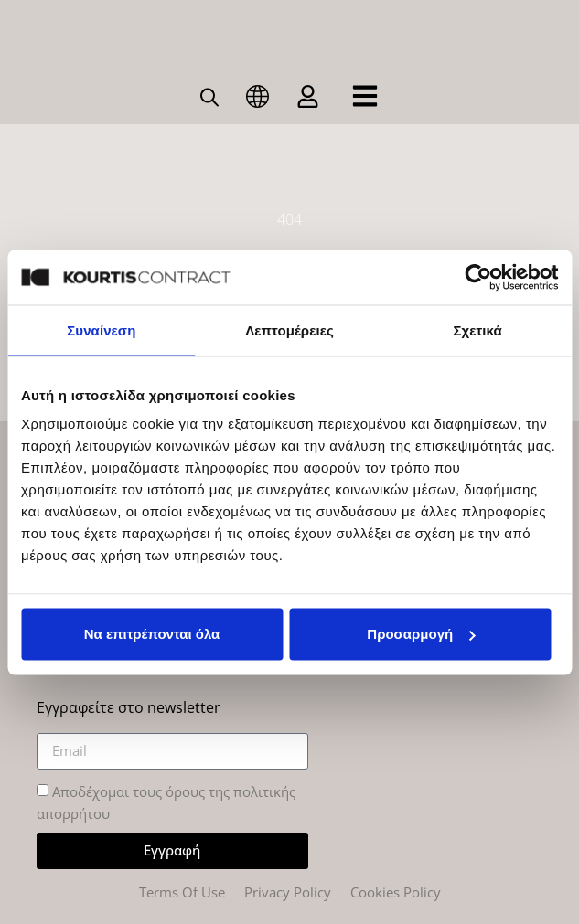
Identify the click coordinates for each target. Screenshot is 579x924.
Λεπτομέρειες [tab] (289, 329)
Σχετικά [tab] (477, 329)
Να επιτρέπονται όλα (152, 634)
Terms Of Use (182, 892)
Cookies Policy (396, 892)
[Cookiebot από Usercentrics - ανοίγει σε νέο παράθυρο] (478, 277)
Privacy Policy (288, 892)
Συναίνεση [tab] (101, 329)
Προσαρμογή (421, 634)
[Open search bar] (209, 96)
